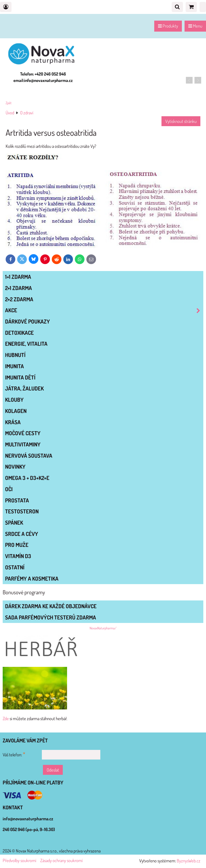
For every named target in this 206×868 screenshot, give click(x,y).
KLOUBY (14, 400)
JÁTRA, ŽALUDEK (24, 388)
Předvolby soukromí (19, 860)
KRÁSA (13, 422)
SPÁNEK (14, 523)
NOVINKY (15, 467)
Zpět (9, 103)
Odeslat (53, 770)
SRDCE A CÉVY (22, 534)
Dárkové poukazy (27, 321)
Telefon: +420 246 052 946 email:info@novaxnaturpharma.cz (43, 77)
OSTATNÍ (15, 567)
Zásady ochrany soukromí (61, 860)
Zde (6, 718)
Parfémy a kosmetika (32, 578)
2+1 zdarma (19, 288)
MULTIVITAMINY (23, 444)
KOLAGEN (16, 411)
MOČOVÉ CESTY (23, 433)
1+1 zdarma (18, 277)
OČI (9, 489)
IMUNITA (14, 366)
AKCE (104, 310)
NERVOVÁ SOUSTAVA (29, 456)
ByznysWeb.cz (189, 861)
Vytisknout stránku (181, 121)
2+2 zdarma (19, 299)
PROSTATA (17, 500)
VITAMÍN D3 (18, 556)
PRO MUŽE (17, 545)
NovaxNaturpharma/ (103, 628)
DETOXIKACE (19, 333)
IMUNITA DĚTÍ (20, 377)
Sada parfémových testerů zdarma (51, 617)
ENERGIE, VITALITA (26, 344)
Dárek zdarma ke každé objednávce (51, 606)
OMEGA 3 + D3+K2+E (27, 478)
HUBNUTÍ (15, 355)
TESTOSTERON (22, 511)
